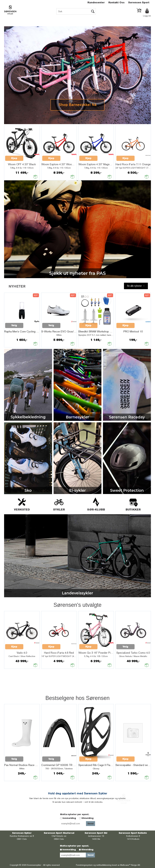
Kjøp (14, 158)
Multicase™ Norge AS (130, 865)
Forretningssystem (84, 865)
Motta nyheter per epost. (75, 814)
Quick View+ (31, 157)
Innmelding (69, 818)
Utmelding (87, 818)
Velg (14, 325)
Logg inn (147, 16)
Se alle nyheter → (136, 286)
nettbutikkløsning (104, 865)
